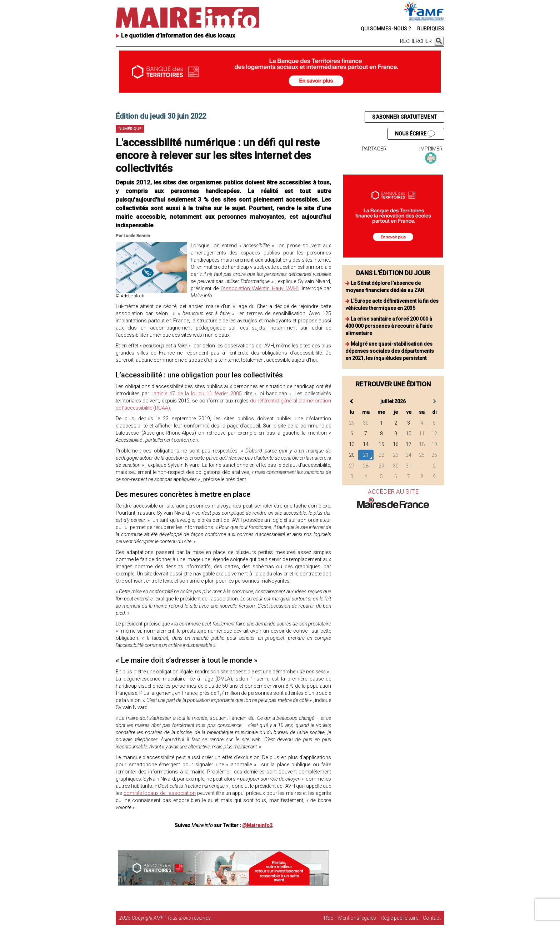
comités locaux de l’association (160, 793)
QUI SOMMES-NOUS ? (386, 29)
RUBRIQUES (431, 29)
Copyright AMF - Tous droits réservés (171, 918)
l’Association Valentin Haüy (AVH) (260, 288)
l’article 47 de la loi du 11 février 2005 (197, 394)
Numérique (130, 129)
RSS (329, 918)
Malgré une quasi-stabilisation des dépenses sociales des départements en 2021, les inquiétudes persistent (390, 351)
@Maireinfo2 (257, 825)
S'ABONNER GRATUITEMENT (404, 117)
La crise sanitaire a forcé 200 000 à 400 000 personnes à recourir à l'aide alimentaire (389, 326)
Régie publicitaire (399, 918)
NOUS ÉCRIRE (415, 134)
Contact (432, 918)
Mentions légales (357, 918)
